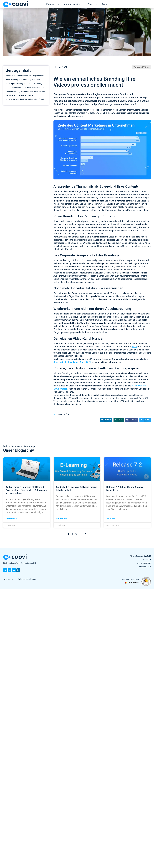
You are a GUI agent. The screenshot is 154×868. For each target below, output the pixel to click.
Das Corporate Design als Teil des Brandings (24, 84)
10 (85, 545)
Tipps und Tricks (141, 67)
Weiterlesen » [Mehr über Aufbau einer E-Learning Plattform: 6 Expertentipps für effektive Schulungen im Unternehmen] (11, 529)
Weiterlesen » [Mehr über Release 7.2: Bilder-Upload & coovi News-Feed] (112, 529)
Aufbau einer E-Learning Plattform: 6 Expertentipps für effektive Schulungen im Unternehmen (26, 501)
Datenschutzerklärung (27, 590)
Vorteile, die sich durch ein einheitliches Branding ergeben (26, 99)
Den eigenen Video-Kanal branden (20, 95)
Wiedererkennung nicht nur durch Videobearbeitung (26, 91)
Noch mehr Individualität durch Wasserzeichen (25, 88)
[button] (106, 420)
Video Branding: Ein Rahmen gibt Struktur (23, 80)
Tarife (105, 4)
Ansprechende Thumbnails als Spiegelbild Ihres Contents (26, 76)
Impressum (9, 590)
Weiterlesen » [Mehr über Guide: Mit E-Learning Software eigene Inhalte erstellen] (62, 529)
